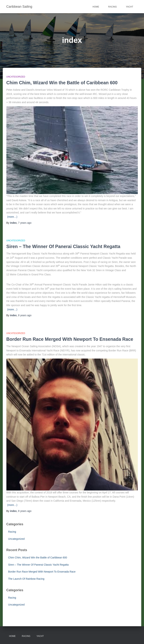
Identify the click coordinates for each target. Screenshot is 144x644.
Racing (113, 7)
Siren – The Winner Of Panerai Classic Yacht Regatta (63, 246)
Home (96, 7)
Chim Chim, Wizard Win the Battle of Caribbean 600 (62, 83)
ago (25, 223)
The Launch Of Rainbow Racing (26, 579)
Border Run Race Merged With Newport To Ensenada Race (70, 339)
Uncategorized (16, 77)
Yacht (130, 7)
